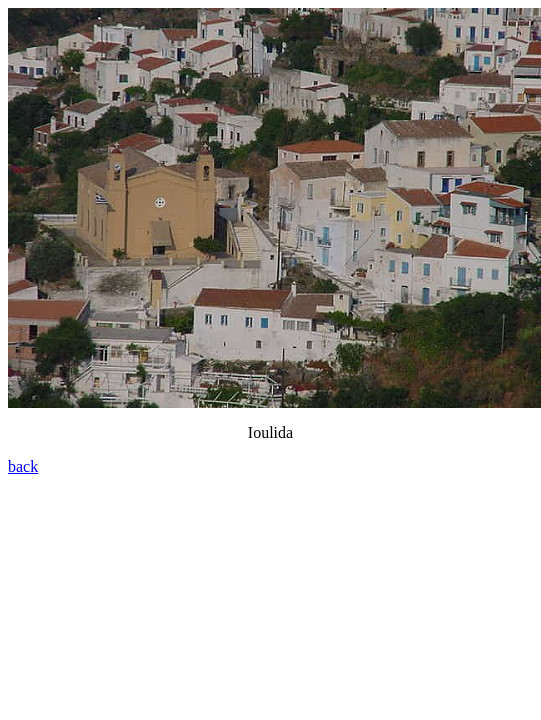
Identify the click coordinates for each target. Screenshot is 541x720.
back (23, 466)
